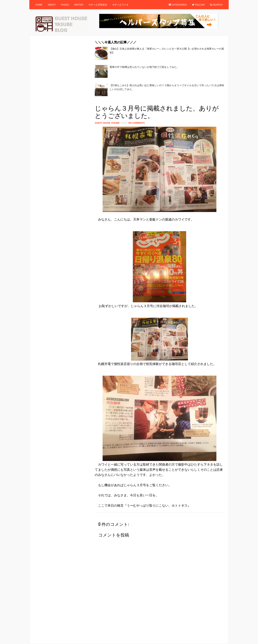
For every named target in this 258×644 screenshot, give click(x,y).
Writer (79, 5)
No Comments (136, 123)
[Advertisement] (159, 101)
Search (216, 5)
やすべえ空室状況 (98, 5)
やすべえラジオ (120, 5)
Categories (178, 5)
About (52, 5)
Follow (198, 5)
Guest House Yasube (107, 123)
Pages (65, 5)
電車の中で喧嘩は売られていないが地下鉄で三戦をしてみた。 (144, 67)
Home (39, 5)
